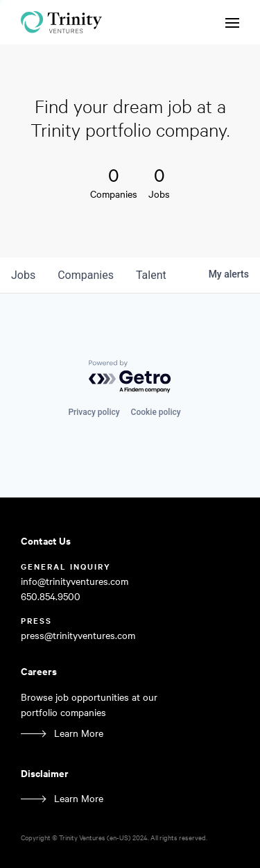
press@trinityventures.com (78, 635)
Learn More (79, 733)
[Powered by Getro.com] (130, 377)
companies (86, 275)
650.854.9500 (51, 596)
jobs (23, 275)
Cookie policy (156, 412)
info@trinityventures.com (75, 581)
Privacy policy (94, 412)
